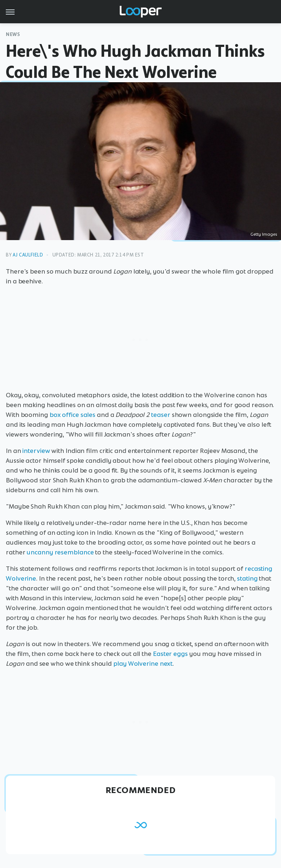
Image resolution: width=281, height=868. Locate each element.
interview (36, 451)
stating (247, 578)
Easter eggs (170, 654)
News (13, 34)
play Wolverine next (143, 664)
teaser (161, 415)
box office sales (72, 415)
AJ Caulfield (28, 255)
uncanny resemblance (60, 552)
